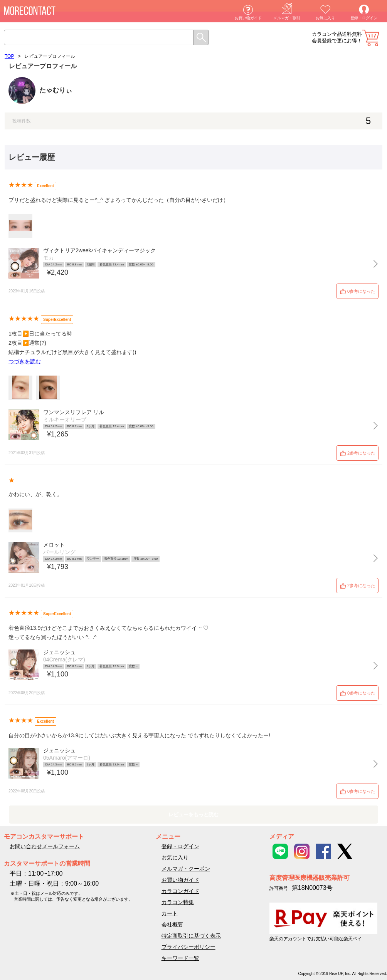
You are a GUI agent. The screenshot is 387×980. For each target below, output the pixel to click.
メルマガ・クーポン (186, 869)
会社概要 (172, 925)
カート (371, 38)
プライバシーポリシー (188, 947)
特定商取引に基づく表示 (191, 936)
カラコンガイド (180, 891)
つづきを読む (25, 361)
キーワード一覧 (180, 958)
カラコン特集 (178, 902)
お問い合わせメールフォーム (45, 846)
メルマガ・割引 (287, 18)
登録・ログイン (364, 18)
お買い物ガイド (248, 18)
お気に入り (325, 18)
